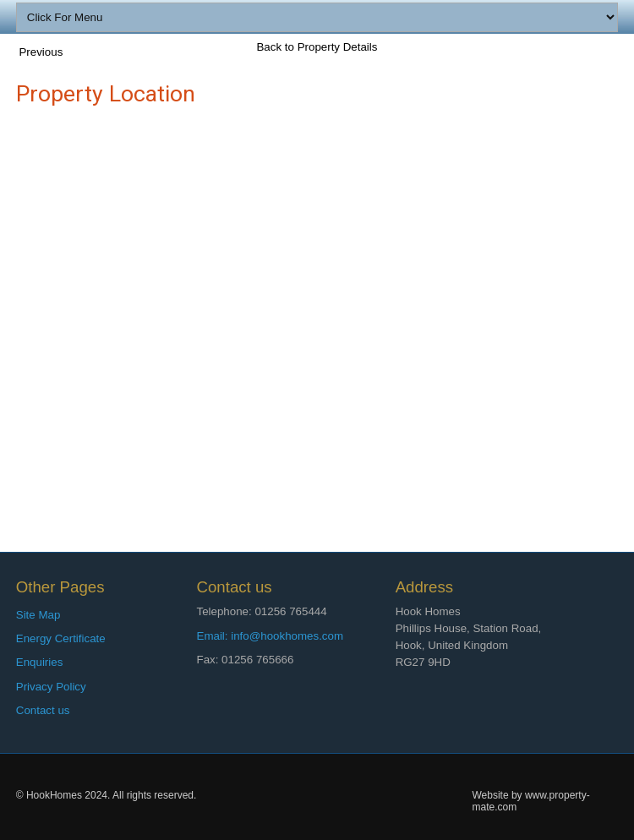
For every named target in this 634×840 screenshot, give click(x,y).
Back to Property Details (317, 47)
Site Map (38, 615)
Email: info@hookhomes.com (271, 636)
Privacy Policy (51, 687)
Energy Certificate (61, 638)
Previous (41, 52)
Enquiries (40, 662)
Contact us (43, 710)
